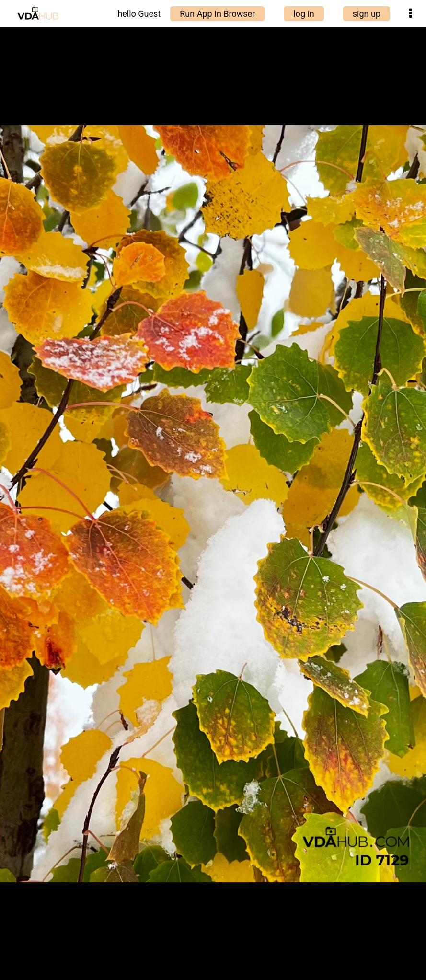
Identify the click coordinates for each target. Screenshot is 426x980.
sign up (367, 14)
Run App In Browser (217, 14)
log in (304, 14)
